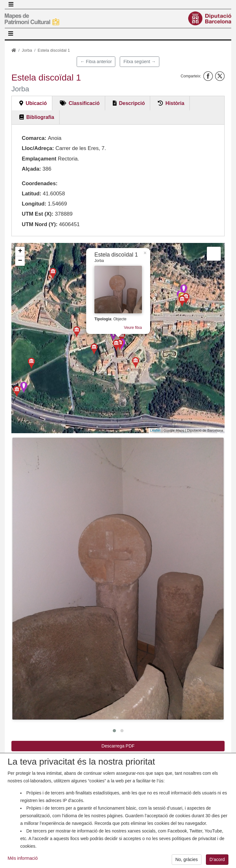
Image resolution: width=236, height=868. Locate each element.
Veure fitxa (133, 328)
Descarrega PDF (118, 746)
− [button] (20, 261)
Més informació (23, 862)
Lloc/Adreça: (38, 148)
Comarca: (34, 138)
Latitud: (32, 194)
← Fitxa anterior (96, 62)
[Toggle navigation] (11, 4)
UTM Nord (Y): (40, 224)
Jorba (27, 50)
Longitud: (34, 204)
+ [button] (20, 251)
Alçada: (32, 169)
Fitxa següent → (140, 62)
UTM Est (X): (38, 214)
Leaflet (155, 430)
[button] (118, 579)
